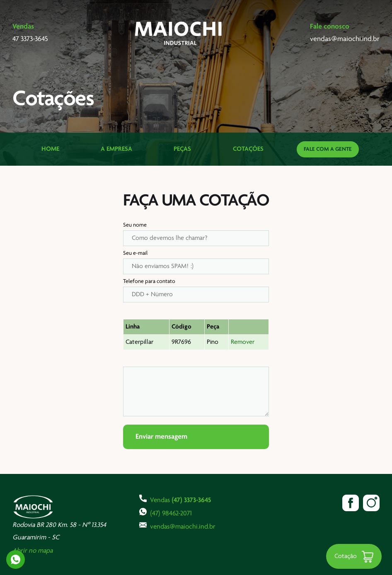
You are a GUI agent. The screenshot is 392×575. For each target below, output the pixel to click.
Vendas (175, 499)
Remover (243, 342)
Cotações (248, 149)
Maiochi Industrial (179, 33)
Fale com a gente (328, 149)
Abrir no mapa (33, 551)
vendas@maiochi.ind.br (177, 526)
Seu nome (135, 225)
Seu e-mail (135, 253)
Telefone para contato (149, 281)
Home (50, 149)
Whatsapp (16, 559)
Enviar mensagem (161, 437)
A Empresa (116, 149)
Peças (182, 149)
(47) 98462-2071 (166, 512)
